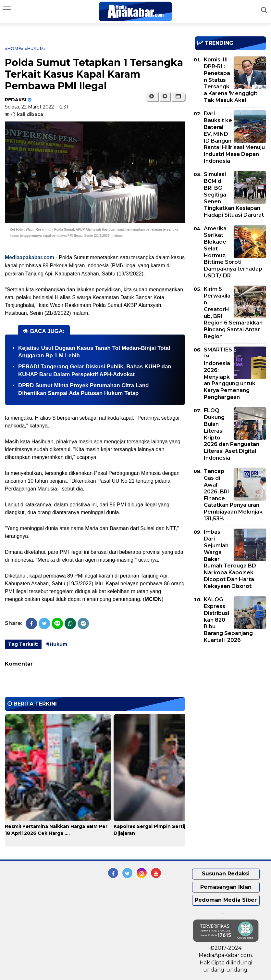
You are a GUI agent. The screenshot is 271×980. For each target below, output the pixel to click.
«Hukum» (35, 48)
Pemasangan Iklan (226, 887)
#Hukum (57, 644)
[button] (178, 96)
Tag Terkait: (23, 644)
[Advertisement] (233, 689)
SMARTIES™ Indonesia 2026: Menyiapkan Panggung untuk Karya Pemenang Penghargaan (230, 373)
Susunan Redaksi (226, 874)
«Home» (14, 48)
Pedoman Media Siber (226, 900)
